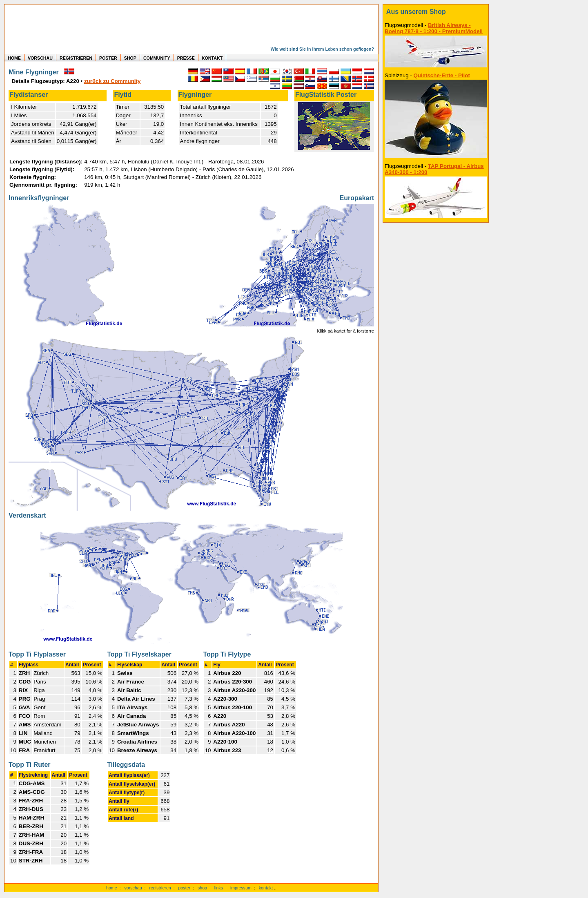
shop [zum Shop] (202, 888)
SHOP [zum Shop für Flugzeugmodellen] (130, 58)
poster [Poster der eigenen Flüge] (185, 888)
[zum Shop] (436, 12)
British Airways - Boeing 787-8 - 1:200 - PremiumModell (434, 28)
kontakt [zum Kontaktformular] (266, 888)
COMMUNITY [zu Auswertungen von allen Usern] (157, 58)
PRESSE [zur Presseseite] (186, 58)
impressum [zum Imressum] (241, 888)
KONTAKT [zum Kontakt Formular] (212, 58)
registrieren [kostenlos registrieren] (160, 888)
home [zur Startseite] (112, 888)
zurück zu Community (112, 81)
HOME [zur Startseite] (14, 58)
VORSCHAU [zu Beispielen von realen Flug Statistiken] (40, 58)
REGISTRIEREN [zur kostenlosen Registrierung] (76, 58)
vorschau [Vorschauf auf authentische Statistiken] (133, 888)
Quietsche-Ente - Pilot (441, 75)
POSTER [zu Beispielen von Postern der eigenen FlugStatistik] (108, 58)
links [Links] (219, 888)
